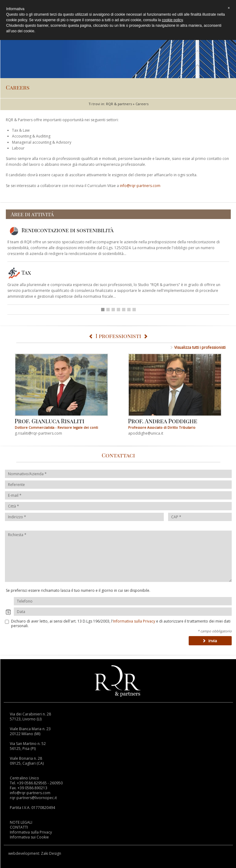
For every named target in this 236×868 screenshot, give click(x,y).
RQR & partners (119, 104)
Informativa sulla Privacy (134, 621)
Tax (19, 273)
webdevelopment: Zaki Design (35, 853)
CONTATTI (19, 827)
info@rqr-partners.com (140, 186)
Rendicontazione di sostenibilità (60, 230)
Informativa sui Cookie (29, 837)
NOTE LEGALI (21, 822)
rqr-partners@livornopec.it (33, 798)
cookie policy (172, 20)
